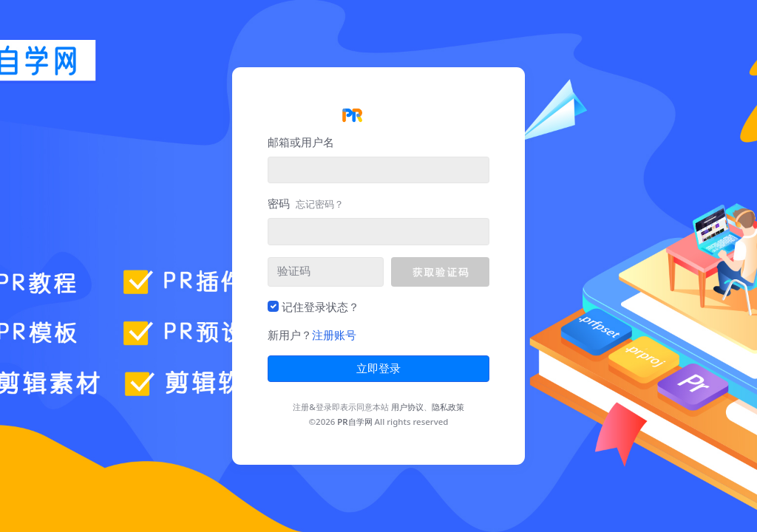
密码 (306, 203)
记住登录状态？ (320, 307)
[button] (440, 272)
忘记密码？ (320, 204)
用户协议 (407, 407)
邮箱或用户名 (301, 142)
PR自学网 (354, 422)
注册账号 (334, 335)
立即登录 (378, 369)
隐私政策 (448, 407)
